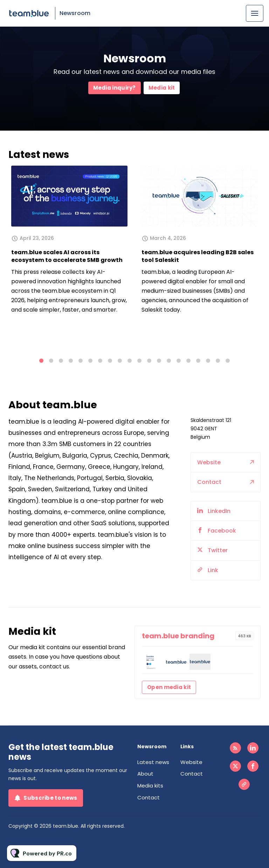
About (145, 774)
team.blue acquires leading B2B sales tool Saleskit (198, 256)
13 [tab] (159, 361)
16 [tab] (188, 361)
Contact (209, 487)
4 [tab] (71, 361)
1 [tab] (41, 361)
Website (209, 468)
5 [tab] (81, 361)
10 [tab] (130, 361)
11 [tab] (139, 361)
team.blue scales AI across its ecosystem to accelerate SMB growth (67, 256)
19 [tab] (218, 361)
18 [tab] (208, 361)
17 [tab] (198, 361)
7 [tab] (100, 361)
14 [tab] (169, 361)
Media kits (150, 786)
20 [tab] (228, 361)
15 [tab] (179, 361)
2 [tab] (51, 361)
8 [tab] (110, 361)
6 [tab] (90, 361)
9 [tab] (120, 361)
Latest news (153, 762)
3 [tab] (61, 361)
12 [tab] (149, 361)
